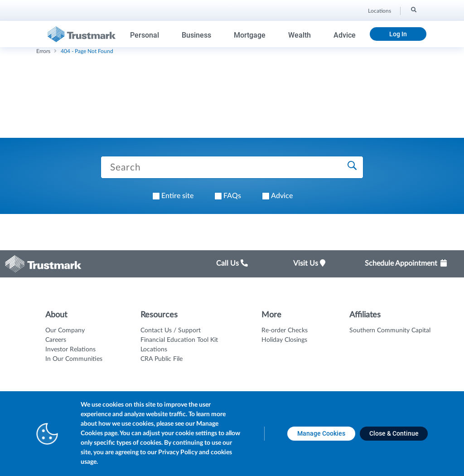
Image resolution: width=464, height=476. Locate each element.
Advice (345, 35)
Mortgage (250, 35)
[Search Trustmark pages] (232, 167)
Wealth (300, 35)
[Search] (413, 10)
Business (196, 35)
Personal (145, 35)
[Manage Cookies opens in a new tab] (321, 434)
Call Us (232, 263)
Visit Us (309, 263)
